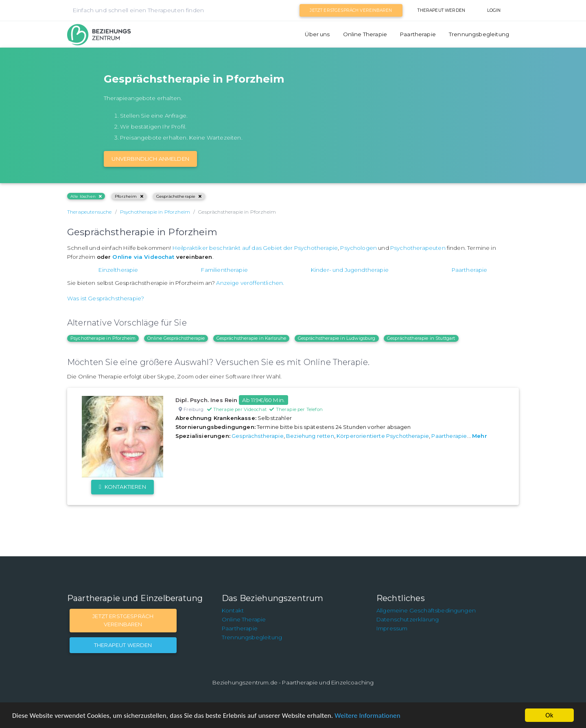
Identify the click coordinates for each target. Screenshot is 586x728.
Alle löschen (86, 196)
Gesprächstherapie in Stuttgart (421, 338)
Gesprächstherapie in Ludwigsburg (337, 338)
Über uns (317, 34)
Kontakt (233, 610)
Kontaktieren (122, 487)
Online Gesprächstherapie (176, 338)
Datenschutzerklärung (408, 619)
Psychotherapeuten (418, 248)
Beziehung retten (310, 436)
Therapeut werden (441, 10)
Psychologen (359, 248)
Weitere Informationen (367, 716)
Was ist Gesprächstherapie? (106, 298)
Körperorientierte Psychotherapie (383, 436)
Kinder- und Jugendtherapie (350, 270)
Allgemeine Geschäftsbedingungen (426, 610)
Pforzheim (129, 196)
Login (494, 10)
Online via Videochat (143, 257)
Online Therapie (365, 34)
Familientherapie (224, 270)
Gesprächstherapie (179, 196)
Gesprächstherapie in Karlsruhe (251, 338)
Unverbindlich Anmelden (150, 159)
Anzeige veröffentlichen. (250, 283)
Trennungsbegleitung (479, 34)
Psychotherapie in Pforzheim (103, 338)
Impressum (392, 628)
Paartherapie (418, 34)
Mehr (480, 436)
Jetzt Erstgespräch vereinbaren (351, 10)
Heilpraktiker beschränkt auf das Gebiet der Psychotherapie (255, 248)
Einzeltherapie (118, 270)
